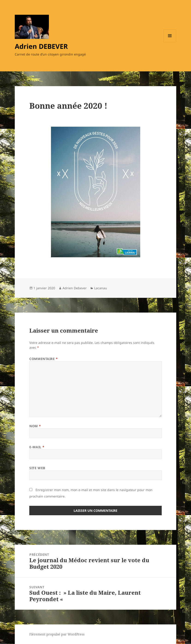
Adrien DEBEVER (41, 46)
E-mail (37, 447)
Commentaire (43, 359)
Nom (35, 426)
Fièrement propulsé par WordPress (57, 634)
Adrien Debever (75, 288)
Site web (37, 468)
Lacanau (101, 288)
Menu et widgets (170, 42)
